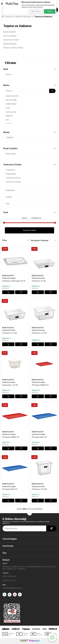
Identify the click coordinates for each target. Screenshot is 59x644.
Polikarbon (9, 170)
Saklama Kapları (10, 44)
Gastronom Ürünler (11, 40)
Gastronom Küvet (12, 178)
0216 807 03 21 (9, 580)
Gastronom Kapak (12, 182)
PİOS (7, 108)
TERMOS (8, 138)
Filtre (15, 240)
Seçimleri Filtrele (30, 230)
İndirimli (8, 197)
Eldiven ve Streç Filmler (13, 48)
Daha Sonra (36, 11)
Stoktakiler (9, 190)
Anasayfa (7, 17)
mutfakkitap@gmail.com (12, 588)
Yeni (6, 204)
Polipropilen (10, 174)
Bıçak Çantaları (10, 32)
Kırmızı (7, 74)
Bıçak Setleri (10, 154)
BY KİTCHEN (10, 100)
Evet (50, 11)
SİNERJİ (8, 116)
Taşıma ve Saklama (17, 26)
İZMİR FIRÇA (10, 104)
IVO (6, 120)
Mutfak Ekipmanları (24, 17)
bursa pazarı (10, 112)
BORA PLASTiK (11, 96)
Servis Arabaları (10, 36)
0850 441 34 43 (9, 576)
